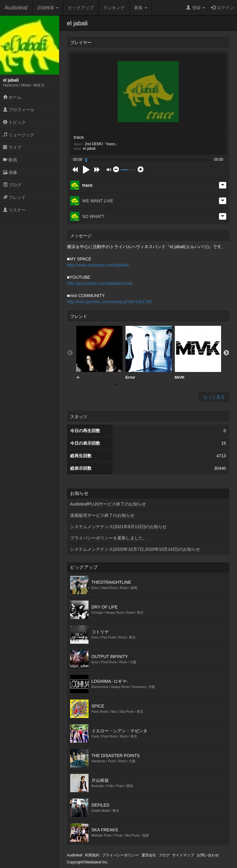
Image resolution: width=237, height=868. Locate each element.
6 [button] (162, 384)
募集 (141, 8)
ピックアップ (81, 8)
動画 (10, 160)
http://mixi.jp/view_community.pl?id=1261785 (109, 302)
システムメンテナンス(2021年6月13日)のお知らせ (118, 527)
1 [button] (116, 384)
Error (149, 353)
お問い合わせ (208, 855)
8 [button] (180, 384)
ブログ (12, 185)
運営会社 (149, 855)
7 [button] (171, 384)
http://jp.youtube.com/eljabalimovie (100, 283)
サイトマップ (183, 855)
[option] (99, 353)
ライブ (12, 147)
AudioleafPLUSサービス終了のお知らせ (108, 504)
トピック (14, 122)
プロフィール (19, 110)
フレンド (14, 197)
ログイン (222, 8)
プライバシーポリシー (120, 855)
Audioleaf (16, 8)
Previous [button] (70, 353)
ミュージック (19, 135)
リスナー (14, 210)
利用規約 (92, 855)
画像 (10, 172)
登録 (196, 8)
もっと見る (214, 397)
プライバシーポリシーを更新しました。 (109, 538)
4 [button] (144, 384)
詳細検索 (48, 8)
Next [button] (226, 353)
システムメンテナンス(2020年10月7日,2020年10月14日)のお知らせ (135, 549)
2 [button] (125, 384)
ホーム (12, 97)
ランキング (114, 8)
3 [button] (134, 384)
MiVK (198, 353)
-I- (99, 353)
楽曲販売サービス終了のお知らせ (102, 515)
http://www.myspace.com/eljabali (98, 265)
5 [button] (153, 384)
